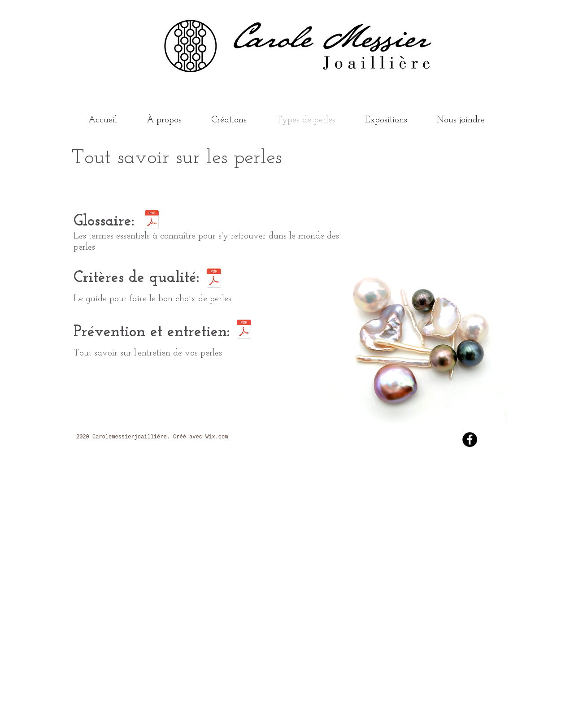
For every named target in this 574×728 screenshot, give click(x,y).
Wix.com (217, 437)
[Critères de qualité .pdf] (214, 279)
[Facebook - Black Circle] (470, 440)
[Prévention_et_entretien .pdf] (244, 330)
